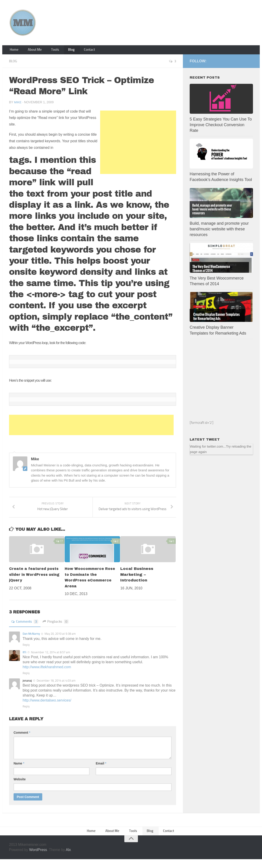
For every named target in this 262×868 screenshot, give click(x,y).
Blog (63, 51)
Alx (68, 858)
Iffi (24, 660)
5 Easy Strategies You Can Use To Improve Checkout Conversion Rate (221, 127)
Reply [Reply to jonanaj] (26, 714)
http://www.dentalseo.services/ (47, 708)
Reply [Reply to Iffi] (26, 681)
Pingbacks (58, 629)
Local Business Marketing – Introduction (137, 582)
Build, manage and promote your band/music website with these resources (219, 231)
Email (101, 771)
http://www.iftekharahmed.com (47, 674)
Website (20, 787)
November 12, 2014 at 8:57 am (51, 660)
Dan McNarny (31, 641)
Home (13, 51)
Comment (22, 740)
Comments (25, 629)
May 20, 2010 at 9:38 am (60, 641)
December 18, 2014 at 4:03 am (56, 688)
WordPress (38, 858)
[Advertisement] (138, 144)
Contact (79, 51)
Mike (18, 104)
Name (19, 771)
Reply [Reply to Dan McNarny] (26, 652)
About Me (32, 51)
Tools (49, 51)
